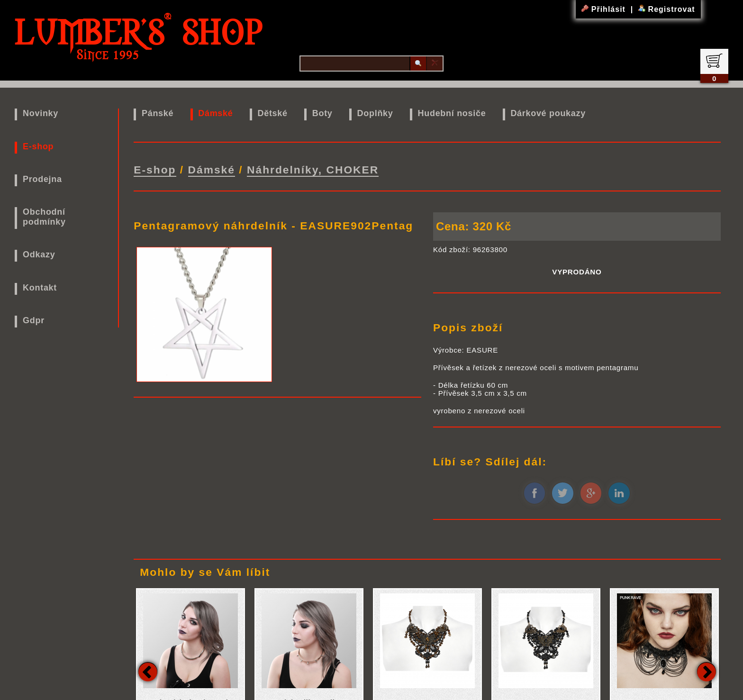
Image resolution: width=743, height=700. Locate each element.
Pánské (158, 113)
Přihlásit (605, 9)
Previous (148, 672)
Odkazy (39, 255)
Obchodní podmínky (44, 217)
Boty (322, 113)
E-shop (38, 146)
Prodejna (42, 179)
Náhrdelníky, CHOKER (313, 170)
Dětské (273, 113)
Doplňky (375, 113)
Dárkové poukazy (548, 113)
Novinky (41, 113)
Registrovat (666, 9)
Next (707, 672)
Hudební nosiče (452, 113)
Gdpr (34, 320)
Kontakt (40, 288)
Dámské (215, 113)
